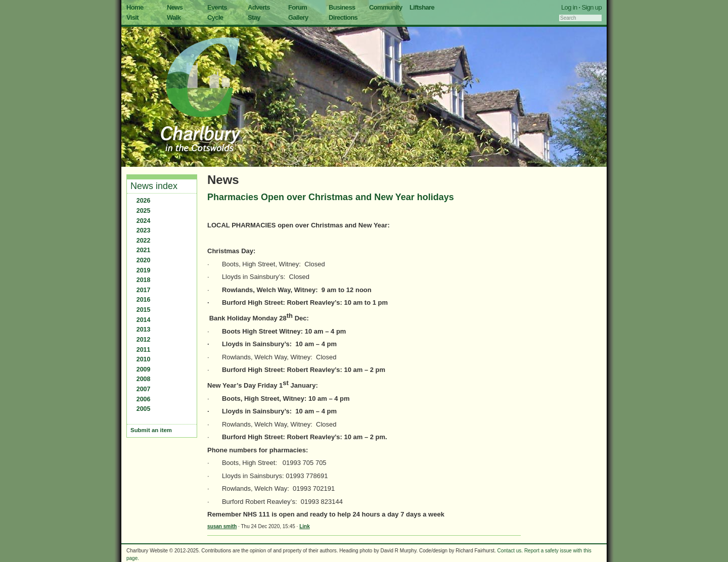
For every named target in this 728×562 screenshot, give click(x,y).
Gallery (298, 17)
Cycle (215, 17)
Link (305, 526)
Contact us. (510, 551)
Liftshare (422, 7)
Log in (569, 7)
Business (342, 7)
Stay (254, 17)
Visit (132, 17)
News (175, 7)
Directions (343, 17)
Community (386, 7)
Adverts (259, 7)
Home (135, 7)
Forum (298, 7)
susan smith (222, 526)
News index (154, 186)
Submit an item (151, 430)
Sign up (591, 7)
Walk (174, 17)
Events (217, 7)
